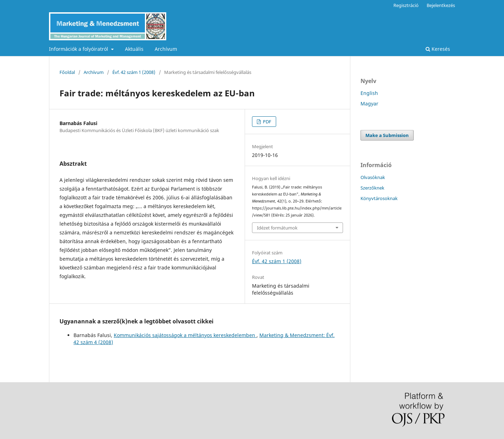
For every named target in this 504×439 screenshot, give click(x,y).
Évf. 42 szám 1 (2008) (134, 72)
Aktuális (134, 49)
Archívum (166, 49)
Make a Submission (387, 135)
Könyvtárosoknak (379, 198)
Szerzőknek (372, 188)
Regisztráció (406, 5)
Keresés (438, 49)
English (369, 93)
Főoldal (67, 72)
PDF (267, 122)
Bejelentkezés (441, 5)
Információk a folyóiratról (79, 49)
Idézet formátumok (277, 228)
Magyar (369, 104)
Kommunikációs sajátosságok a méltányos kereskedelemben (185, 335)
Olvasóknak (373, 177)
